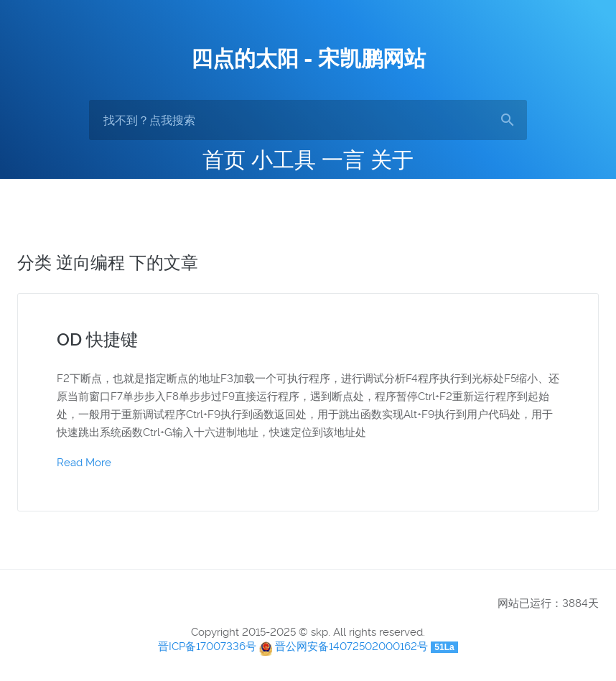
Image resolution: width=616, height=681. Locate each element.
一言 (343, 160)
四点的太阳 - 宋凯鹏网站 (308, 59)
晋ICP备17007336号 (207, 647)
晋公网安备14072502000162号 (351, 647)
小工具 (284, 160)
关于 (392, 160)
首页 (224, 160)
